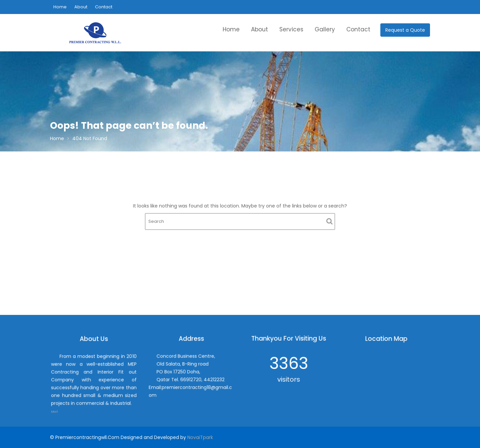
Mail (59, 407)
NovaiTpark (200, 437)
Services (291, 29)
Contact (104, 7)
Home (60, 7)
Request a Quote (405, 30)
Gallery (325, 29)
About (81, 7)
